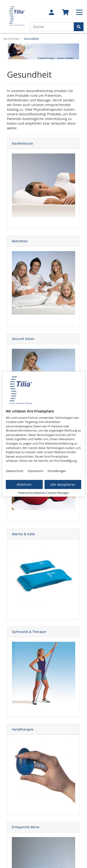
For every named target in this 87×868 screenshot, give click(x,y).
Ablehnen (24, 484)
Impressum (35, 471)
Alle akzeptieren (63, 484)
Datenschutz (15, 471)
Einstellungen (57, 471)
